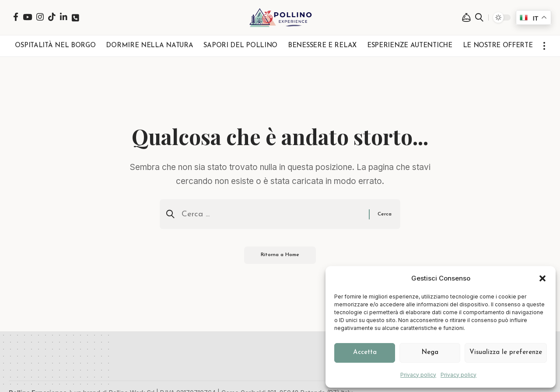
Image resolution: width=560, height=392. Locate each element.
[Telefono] (75, 18)
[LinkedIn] (64, 17)
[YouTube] (27, 17)
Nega (430, 352)
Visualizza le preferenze (506, 352)
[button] (542, 278)
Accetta (365, 352)
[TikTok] (52, 17)
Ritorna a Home (280, 256)
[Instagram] (40, 17)
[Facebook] (16, 17)
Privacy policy (418, 375)
